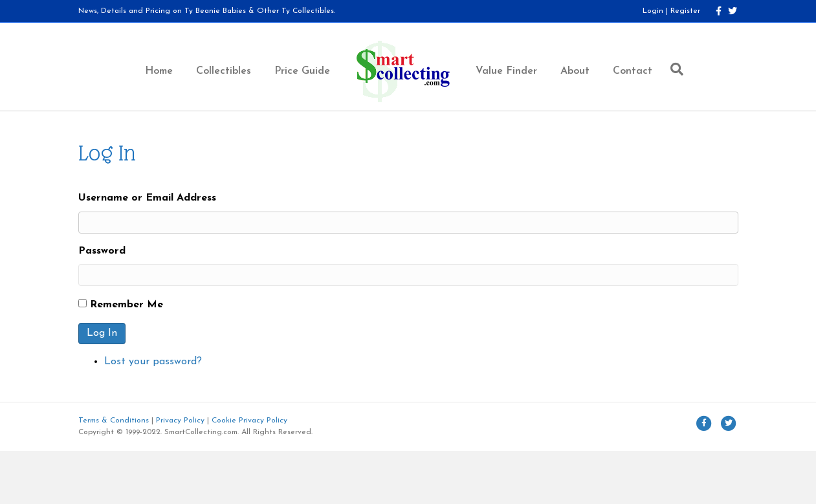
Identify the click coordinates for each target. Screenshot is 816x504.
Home (159, 71)
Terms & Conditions (114, 421)
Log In (102, 333)
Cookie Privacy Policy (249, 421)
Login (653, 11)
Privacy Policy (180, 421)
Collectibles (224, 71)
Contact (633, 71)
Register (685, 11)
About (575, 71)
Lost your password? (153, 362)
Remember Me (127, 305)
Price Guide (302, 71)
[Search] (674, 69)
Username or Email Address (147, 198)
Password (102, 251)
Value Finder (506, 71)
